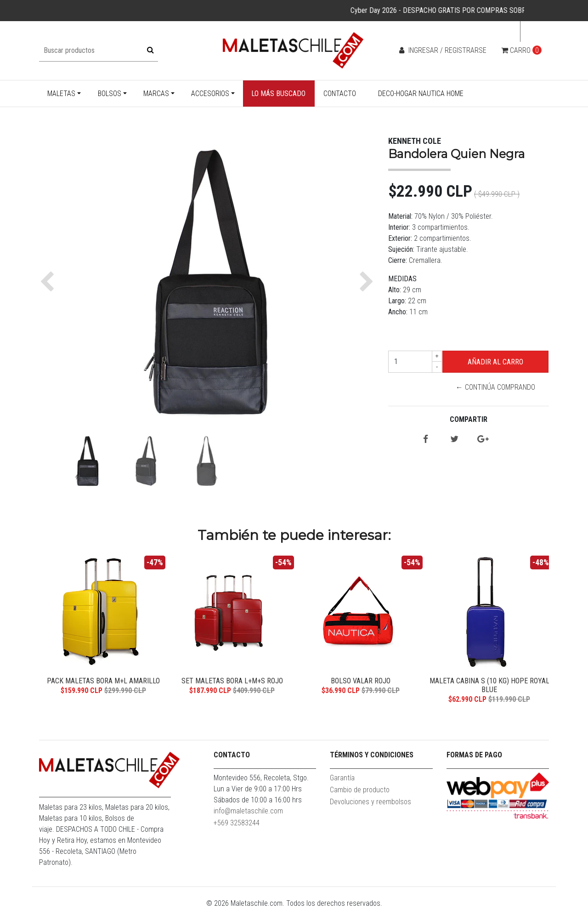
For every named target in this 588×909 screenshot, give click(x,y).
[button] (49, 282)
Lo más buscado (278, 94)
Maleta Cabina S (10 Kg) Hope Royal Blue (489, 685)
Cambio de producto (360, 790)
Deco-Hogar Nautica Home (421, 94)
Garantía (342, 778)
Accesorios (210, 94)
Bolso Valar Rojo (361, 681)
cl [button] (532, 31)
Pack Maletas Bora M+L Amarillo (103, 681)
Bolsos (110, 94)
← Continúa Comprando (495, 387)
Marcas (156, 94)
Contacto (340, 94)
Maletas (61, 94)
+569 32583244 (237, 823)
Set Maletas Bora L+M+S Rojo (232, 681)
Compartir (469, 419)
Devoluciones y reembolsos (370, 802)
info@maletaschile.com (248, 811)
